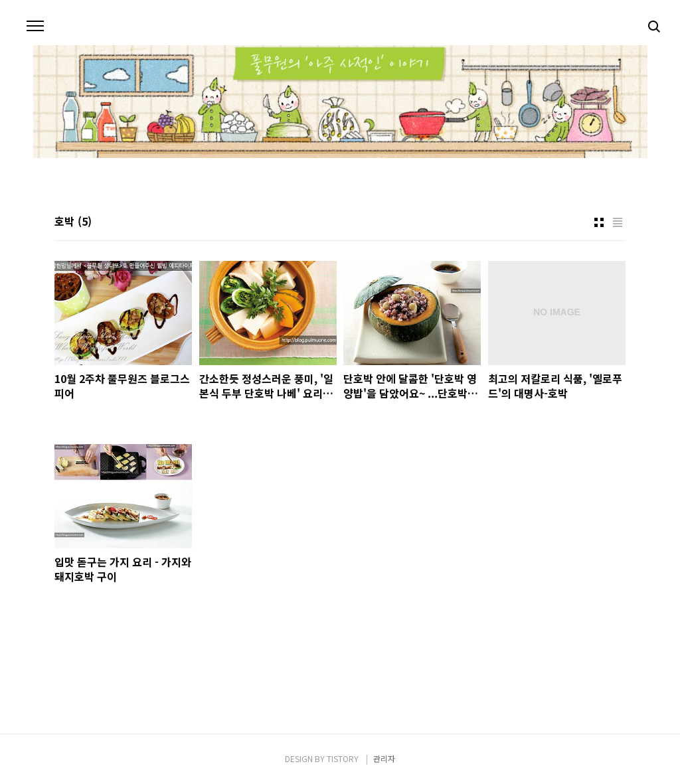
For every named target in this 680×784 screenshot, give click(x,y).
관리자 (384, 758)
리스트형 (618, 222)
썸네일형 (599, 222)
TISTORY (343, 758)
